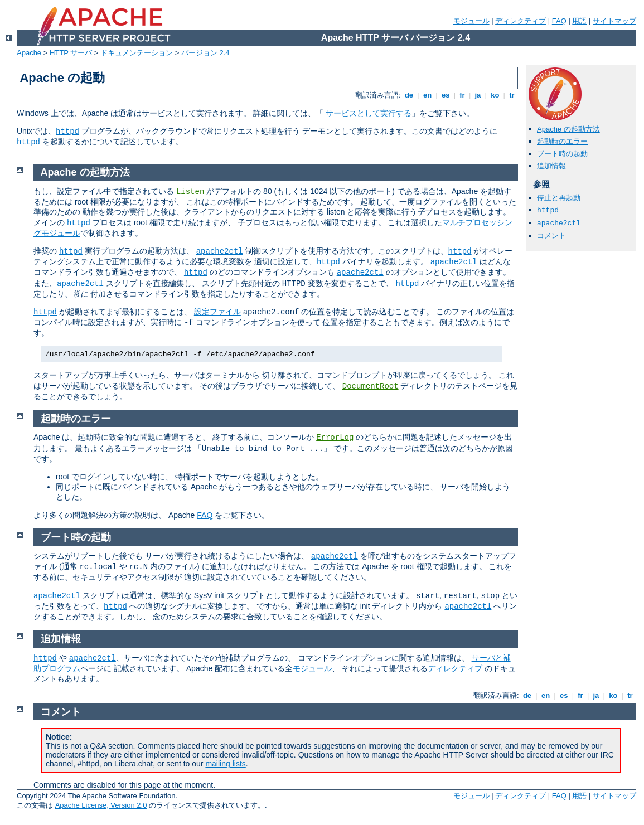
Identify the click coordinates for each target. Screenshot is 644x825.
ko (495, 95)
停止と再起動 (559, 198)
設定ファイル (217, 312)
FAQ (559, 21)
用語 (579, 21)
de (409, 95)
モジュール (471, 21)
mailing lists (225, 764)
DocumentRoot (371, 386)
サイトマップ (614, 21)
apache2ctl (559, 223)
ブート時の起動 (562, 154)
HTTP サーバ (71, 53)
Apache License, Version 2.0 (101, 805)
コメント (551, 236)
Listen (190, 192)
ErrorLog (335, 438)
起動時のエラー (562, 141)
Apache (29, 53)
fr (463, 95)
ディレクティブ (520, 21)
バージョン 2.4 (205, 53)
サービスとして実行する (367, 113)
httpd (67, 132)
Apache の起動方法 (568, 129)
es (446, 95)
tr (512, 95)
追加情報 (551, 166)
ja (478, 95)
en (427, 95)
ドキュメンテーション (137, 53)
